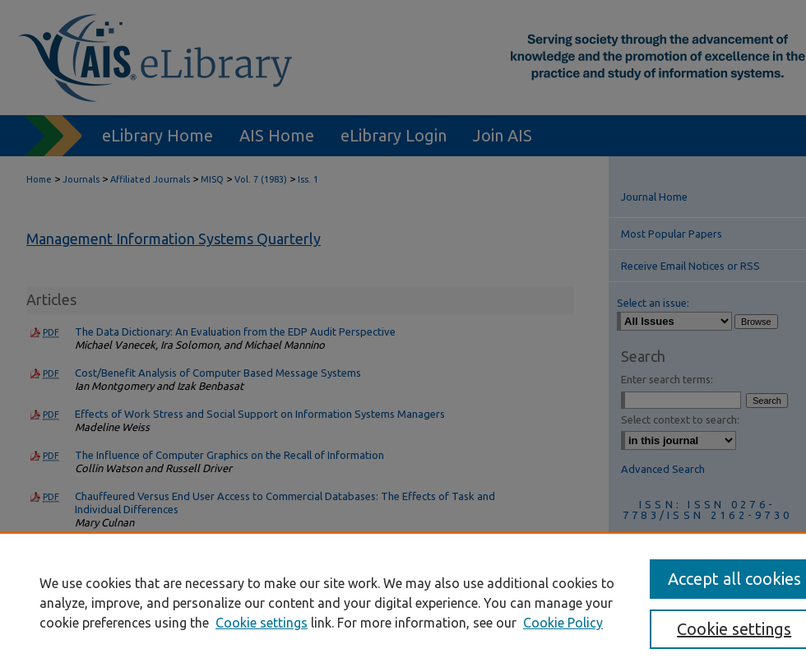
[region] (403, 602)
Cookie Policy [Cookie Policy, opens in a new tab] (563, 623)
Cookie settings (262, 623)
